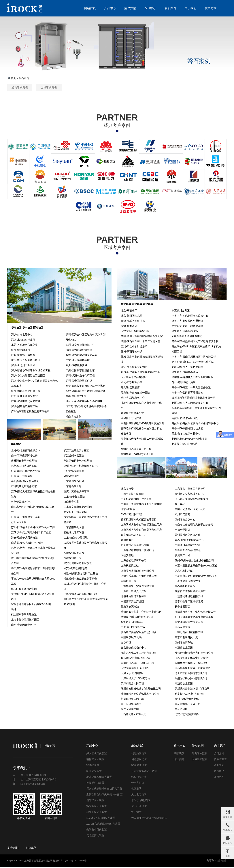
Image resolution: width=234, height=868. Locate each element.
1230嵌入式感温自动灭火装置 (103, 825)
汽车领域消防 (139, 778)
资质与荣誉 (220, 761)
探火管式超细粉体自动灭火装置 (104, 790)
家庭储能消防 (139, 766)
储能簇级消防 (139, 761)
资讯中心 (149, 8)
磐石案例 (169, 8)
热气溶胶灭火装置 (97, 807)
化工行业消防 (139, 807)
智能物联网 (93, 766)
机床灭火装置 (94, 772)
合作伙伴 (219, 772)
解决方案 (129, 8)
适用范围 (219, 778)
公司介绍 (219, 755)
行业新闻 (179, 761)
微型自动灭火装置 (97, 831)
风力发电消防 (139, 796)
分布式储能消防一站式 (144, 772)
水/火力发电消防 (141, 802)
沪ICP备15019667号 (76, 862)
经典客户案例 (101, 88)
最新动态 (179, 755)
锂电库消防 (138, 784)
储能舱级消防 (139, 755)
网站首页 (89, 8)
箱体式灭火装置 (95, 802)
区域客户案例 (133, 88)
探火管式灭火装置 (97, 755)
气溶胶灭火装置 (95, 837)
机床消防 (136, 790)
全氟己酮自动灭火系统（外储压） (105, 796)
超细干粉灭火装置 (97, 813)
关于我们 (189, 8)
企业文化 (219, 766)
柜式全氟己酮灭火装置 (99, 778)
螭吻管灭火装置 (95, 761)
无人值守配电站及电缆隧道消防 (149, 819)
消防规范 (31, 849)
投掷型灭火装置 (95, 784)
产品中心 (109, 8)
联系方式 (210, 8)
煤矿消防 (136, 813)
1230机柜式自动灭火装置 (101, 819)
